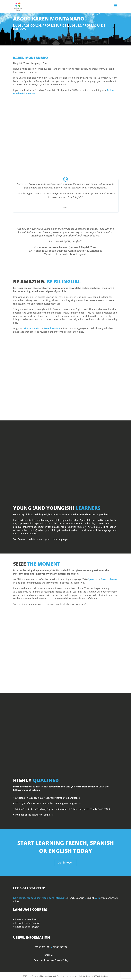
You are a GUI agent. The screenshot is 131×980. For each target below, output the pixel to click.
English (91, 898)
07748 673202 (60, 947)
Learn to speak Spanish (28, 923)
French (71, 898)
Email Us (49, 955)
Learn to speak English (27, 927)
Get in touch (65, 863)
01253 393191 (42, 947)
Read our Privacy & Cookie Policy (51, 960)
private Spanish (32, 328)
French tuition (52, 328)
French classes (109, 579)
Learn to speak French (27, 919)
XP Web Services (101, 976)
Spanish (93, 579)
